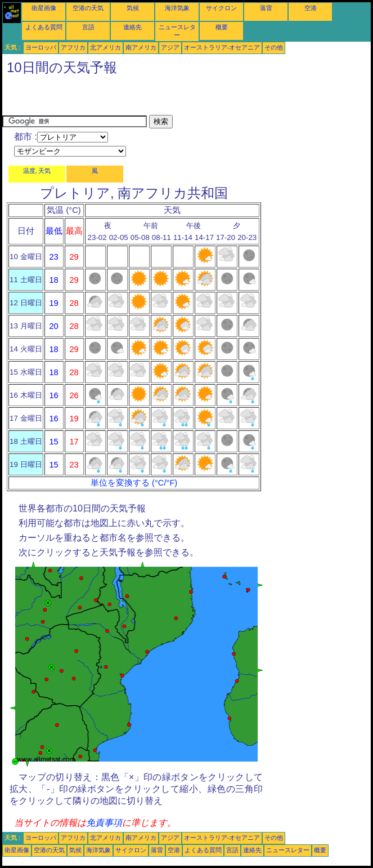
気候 (133, 8)
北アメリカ (105, 47)
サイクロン (221, 8)
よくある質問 (44, 27)
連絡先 (132, 27)
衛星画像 (44, 8)
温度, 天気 (37, 171)
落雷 (266, 8)
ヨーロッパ (41, 47)
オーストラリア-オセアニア (222, 47)
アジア (170, 47)
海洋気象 (177, 8)
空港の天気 (88, 8)
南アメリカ (141, 47)
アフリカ (73, 47)
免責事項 (104, 823)
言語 (88, 27)
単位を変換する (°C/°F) (134, 483)
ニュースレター (288, 850)
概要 (222, 27)
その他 (274, 47)
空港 (311, 8)
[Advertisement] (134, 98)
